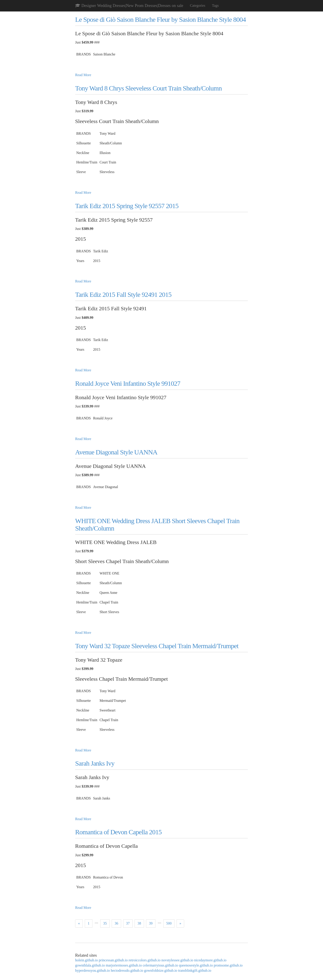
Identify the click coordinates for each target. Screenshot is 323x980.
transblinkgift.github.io (195, 970)
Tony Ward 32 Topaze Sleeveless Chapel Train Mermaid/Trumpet (157, 646)
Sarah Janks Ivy (95, 763)
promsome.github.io (228, 965)
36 (116, 923)
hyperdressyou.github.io (93, 970)
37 (128, 923)
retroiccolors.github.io (144, 960)
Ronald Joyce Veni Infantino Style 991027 (128, 383)
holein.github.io (86, 960)
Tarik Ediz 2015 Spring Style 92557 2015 (127, 206)
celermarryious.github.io (160, 965)
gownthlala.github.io (90, 965)
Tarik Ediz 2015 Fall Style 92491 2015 (123, 294)
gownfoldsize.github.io (161, 970)
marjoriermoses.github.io (124, 965)
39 (151, 923)
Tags (215, 6)
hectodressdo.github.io (127, 970)
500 (169, 923)
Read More (83, 75)
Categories (198, 6)
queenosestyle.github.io (196, 965)
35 (105, 923)
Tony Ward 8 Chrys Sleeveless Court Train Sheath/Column (148, 88)
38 (139, 923)
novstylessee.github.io (177, 960)
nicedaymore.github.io (210, 960)
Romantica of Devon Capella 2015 (118, 832)
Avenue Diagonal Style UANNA (116, 452)
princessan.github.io (113, 960)
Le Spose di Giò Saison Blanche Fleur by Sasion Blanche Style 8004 (160, 19)
